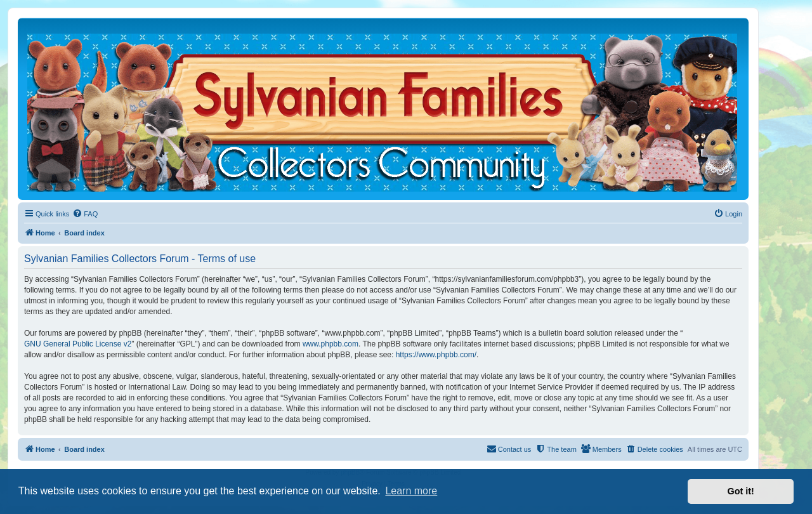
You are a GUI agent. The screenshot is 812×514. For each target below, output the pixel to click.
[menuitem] (85, 214)
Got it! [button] (741, 491)
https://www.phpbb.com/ (436, 355)
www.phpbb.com (331, 344)
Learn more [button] (411, 491)
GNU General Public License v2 (78, 344)
